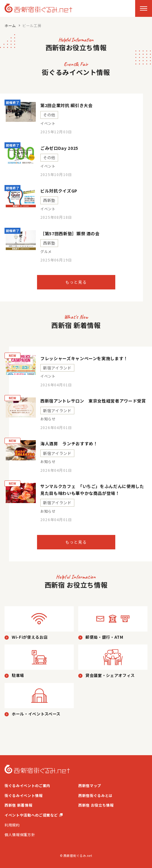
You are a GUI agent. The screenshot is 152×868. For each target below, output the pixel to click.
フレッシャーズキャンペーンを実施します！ (84, 358)
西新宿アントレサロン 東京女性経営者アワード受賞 (93, 401)
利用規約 (12, 825)
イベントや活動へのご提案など (34, 815)
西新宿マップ (90, 785)
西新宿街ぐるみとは (95, 795)
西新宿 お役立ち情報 (96, 805)
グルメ (46, 252)
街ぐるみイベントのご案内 (27, 785)
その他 (49, 115)
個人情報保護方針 (20, 834)
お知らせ (48, 419)
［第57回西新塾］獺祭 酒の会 (70, 233)
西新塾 (49, 200)
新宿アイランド (57, 368)
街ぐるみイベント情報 (24, 795)
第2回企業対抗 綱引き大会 (66, 105)
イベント (48, 123)
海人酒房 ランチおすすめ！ (69, 443)
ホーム (10, 25)
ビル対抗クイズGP (59, 191)
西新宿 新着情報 (18, 805)
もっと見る (76, 282)
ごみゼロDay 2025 (59, 148)
